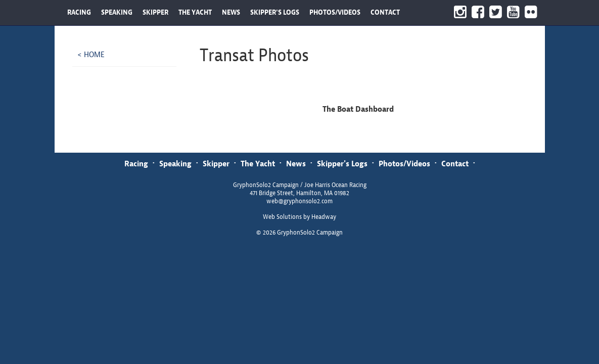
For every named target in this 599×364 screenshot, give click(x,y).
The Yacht (258, 164)
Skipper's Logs (342, 164)
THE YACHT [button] (195, 12)
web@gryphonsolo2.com (299, 201)
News (296, 164)
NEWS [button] (231, 12)
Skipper (216, 164)
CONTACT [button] (385, 12)
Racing (136, 164)
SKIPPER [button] (155, 12)
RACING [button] (79, 12)
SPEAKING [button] (117, 12)
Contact (455, 164)
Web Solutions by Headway (299, 217)
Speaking (175, 164)
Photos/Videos (404, 164)
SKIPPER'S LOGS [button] (275, 12)
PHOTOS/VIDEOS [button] (335, 12)
